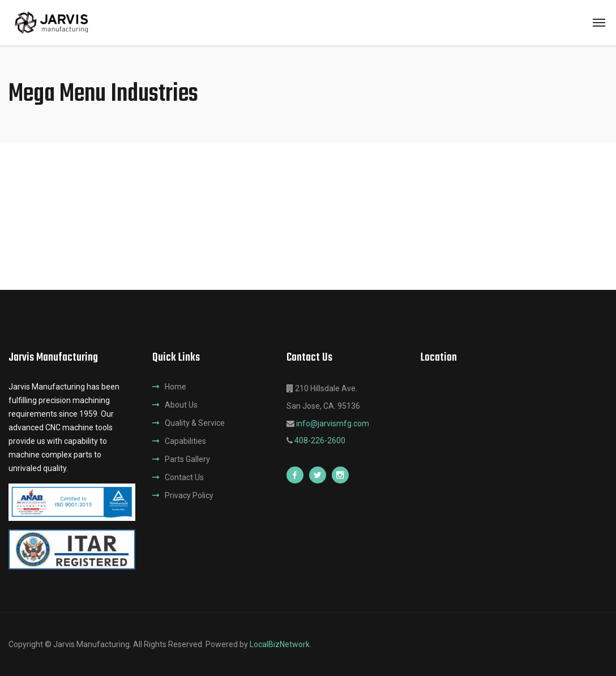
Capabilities (185, 441)
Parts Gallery (187, 459)
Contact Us (184, 477)
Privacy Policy (189, 495)
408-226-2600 (320, 440)
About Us (181, 405)
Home (176, 387)
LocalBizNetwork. (281, 644)
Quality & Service (195, 423)
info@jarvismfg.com (333, 423)
